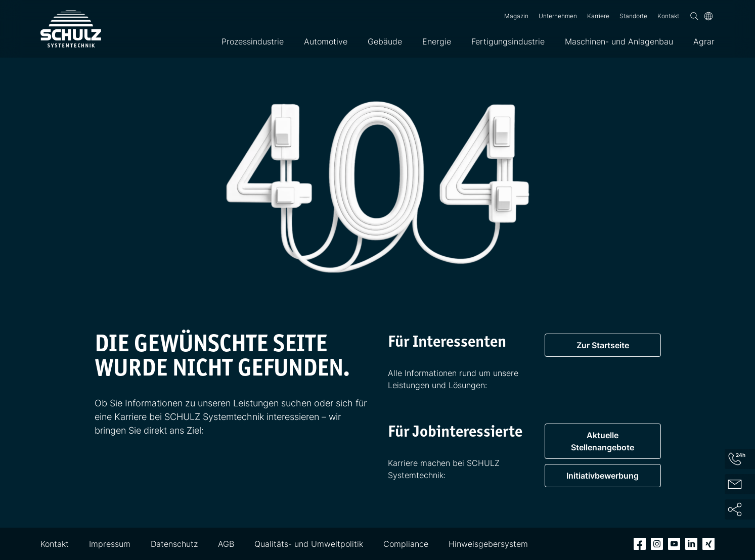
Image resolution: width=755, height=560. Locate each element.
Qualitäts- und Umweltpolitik (309, 544)
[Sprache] (708, 16)
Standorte (633, 16)
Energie (437, 41)
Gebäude (385, 41)
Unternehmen (558, 16)
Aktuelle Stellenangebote (603, 441)
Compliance (406, 544)
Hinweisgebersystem (488, 544)
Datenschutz (174, 544)
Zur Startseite (603, 345)
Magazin (516, 16)
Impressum (110, 544)
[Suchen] (694, 16)
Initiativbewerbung (603, 476)
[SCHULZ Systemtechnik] (71, 29)
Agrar (704, 41)
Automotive (326, 41)
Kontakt (668, 16)
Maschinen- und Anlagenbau (619, 41)
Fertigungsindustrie (508, 41)
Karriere (598, 16)
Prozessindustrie (253, 41)
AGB (226, 544)
